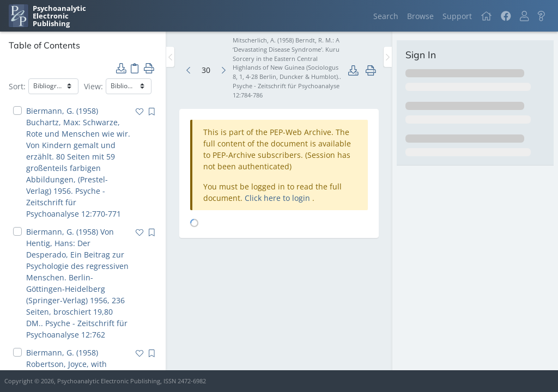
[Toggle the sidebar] (170, 57)
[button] (524, 16)
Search (386, 16)
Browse (420, 16)
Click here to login (278, 198)
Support (457, 16)
